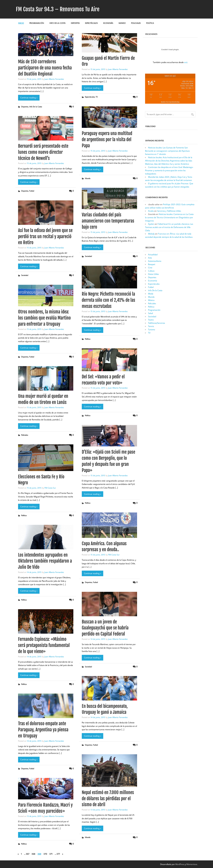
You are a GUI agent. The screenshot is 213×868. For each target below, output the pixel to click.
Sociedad (88, 256)
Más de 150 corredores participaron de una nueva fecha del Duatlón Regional (45, 68)
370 (45, 854)
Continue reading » (29, 98)
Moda (151, 294)
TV (97, 97)
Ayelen (151, 224)
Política (150, 23)
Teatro (151, 320)
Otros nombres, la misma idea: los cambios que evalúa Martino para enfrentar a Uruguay (44, 318)
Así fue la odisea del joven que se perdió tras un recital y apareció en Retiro (45, 237)
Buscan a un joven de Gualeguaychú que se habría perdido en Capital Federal (105, 628)
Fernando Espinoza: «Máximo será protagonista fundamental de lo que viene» (44, 645)
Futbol (32, 191)
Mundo (122, 23)
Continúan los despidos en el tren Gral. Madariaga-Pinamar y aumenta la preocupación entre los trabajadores (169, 170)
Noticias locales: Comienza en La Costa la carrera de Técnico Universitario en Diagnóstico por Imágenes (169, 217)
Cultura (151, 271)
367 (28, 854)
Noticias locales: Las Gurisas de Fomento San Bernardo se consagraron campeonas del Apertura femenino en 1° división (167, 151)
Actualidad (153, 254)
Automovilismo (155, 261)
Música (151, 300)
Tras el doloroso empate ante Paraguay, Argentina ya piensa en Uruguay (43, 730)
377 (58, 854)
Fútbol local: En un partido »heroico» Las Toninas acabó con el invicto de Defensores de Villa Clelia (169, 227)
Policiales (136, 23)
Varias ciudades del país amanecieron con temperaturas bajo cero (108, 221)
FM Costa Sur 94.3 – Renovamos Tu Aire (58, 9)
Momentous (192, 864)
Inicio (21, 23)
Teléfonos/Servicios (156, 323)
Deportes (75, 23)
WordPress (180, 864)
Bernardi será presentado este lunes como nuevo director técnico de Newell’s (43, 152)
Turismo (152, 329)
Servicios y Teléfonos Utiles (169, 211)
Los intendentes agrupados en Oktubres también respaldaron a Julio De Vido (45, 561)
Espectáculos (91, 23)
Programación (37, 23)
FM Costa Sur (50, 488)
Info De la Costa (57, 23)
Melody (151, 234)
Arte (150, 258)
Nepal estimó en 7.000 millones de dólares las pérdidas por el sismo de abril (108, 799)
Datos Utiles (153, 274)
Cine (150, 268)
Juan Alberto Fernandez (54, 79)
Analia (151, 211)
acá (186, 62)
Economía (108, 23)
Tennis (151, 326)
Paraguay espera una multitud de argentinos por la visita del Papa (107, 140)
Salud (150, 313)
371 (51, 854)
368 (33, 854)
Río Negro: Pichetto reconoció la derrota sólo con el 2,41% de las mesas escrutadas (108, 300)
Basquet (152, 264)
